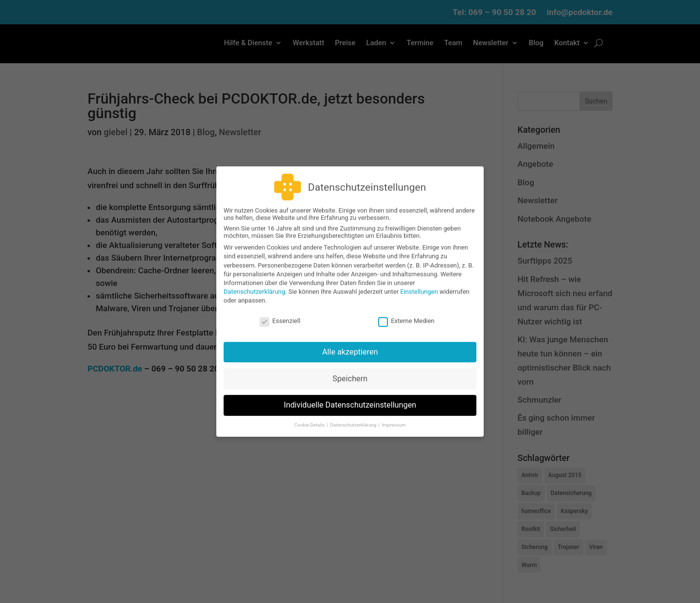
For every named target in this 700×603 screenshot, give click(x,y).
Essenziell (280, 314)
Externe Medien (406, 314)
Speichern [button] (350, 372)
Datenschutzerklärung (254, 285)
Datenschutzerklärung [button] (354, 418)
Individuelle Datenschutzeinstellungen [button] (350, 399)
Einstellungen (419, 285)
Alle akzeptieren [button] (350, 345)
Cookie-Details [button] (310, 418)
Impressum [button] (394, 418)
